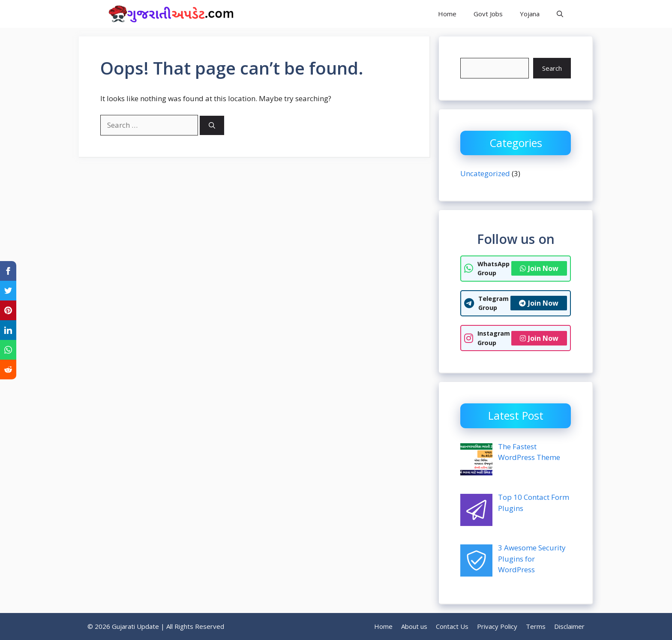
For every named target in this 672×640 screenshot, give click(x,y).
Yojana (530, 14)
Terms (536, 626)
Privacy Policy (497, 626)
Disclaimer (569, 626)
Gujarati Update (285, 14)
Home (447, 14)
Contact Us (452, 626)
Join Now (539, 268)
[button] (560, 14)
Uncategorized (485, 173)
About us (414, 626)
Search (552, 68)
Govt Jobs (488, 14)
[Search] (212, 125)
